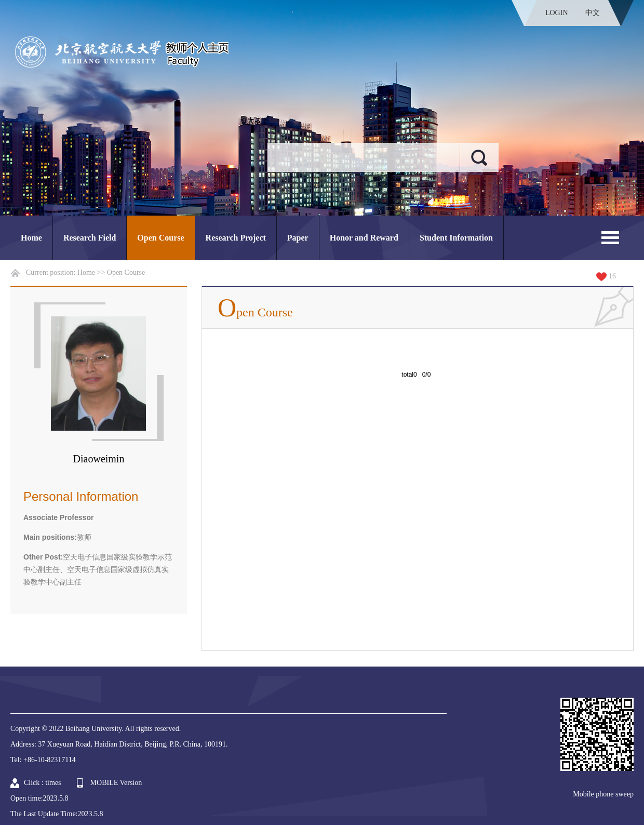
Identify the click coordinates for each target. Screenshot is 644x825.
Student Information (456, 238)
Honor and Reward (364, 238)
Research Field (90, 238)
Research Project (236, 238)
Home (31, 238)
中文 (593, 13)
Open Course (160, 238)
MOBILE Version (116, 783)
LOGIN (557, 13)
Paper (298, 238)
